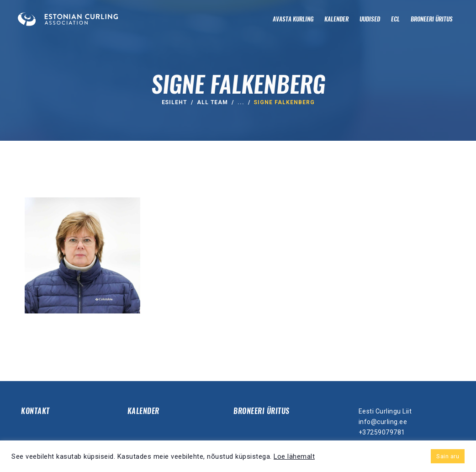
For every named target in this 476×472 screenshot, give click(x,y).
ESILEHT (175, 102)
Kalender (143, 411)
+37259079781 (382, 432)
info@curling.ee (383, 422)
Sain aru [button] (448, 456)
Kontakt (35, 411)
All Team (213, 102)
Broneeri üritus (262, 411)
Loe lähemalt (294, 456)
